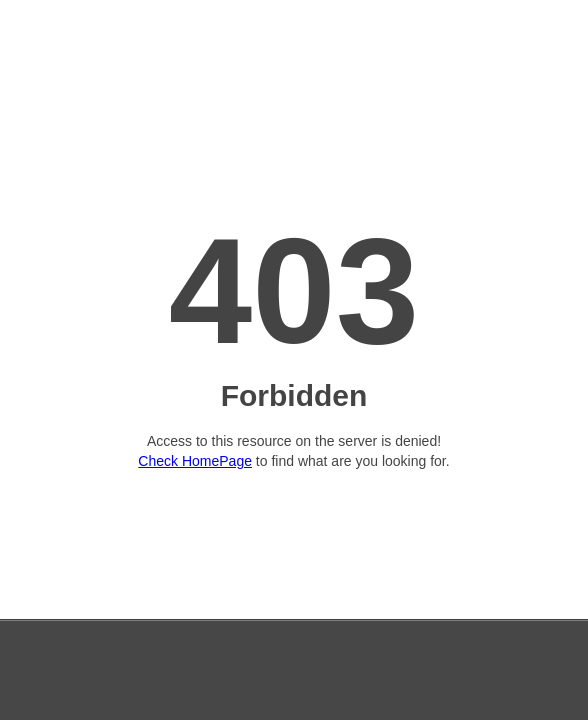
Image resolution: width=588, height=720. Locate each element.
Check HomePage (195, 461)
